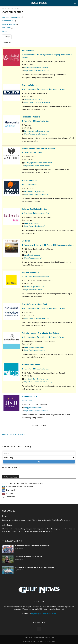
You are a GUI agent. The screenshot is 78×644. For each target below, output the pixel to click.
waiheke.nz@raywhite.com (34, 287)
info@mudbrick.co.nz (32, 255)
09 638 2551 (29, 65)
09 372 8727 (29, 344)
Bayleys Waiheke (29, 85)
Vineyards (39, 245)
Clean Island (10, 490)
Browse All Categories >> (11, 467)
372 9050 (28, 252)
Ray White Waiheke (30, 273)
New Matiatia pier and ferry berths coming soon (35, 567)
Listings (7, 37)
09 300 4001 (29, 220)
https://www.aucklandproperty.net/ (37, 71)
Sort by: (8, 43)
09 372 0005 (29, 96)
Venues (48, 245)
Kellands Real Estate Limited (34, 209)
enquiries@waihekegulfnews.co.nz (43, 614)
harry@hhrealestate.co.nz (34, 408)
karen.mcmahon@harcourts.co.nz (37, 131)
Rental (5, 31)
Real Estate (6, 28)
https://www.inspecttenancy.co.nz (37, 194)
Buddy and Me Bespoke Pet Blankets (20, 487)
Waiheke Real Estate (31, 365)
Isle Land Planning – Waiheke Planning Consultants (24, 483)
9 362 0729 (28, 313)
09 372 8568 (29, 376)
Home (4, 8)
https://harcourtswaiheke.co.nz (36, 134)
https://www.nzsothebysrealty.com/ (38, 318)
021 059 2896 (29, 315)
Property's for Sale (9, 24)
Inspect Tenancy (29, 180)
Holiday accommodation (11, 17)
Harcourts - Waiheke (31, 117)
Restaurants (27, 245)
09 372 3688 (29, 128)
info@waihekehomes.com (34, 347)
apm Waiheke (28, 50)
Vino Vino (9, 493)
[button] (4, 3)
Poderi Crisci (10, 497)
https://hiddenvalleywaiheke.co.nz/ (37, 166)
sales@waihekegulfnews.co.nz (41, 531)
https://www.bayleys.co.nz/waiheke (37, 102)
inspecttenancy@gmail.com (35, 192)
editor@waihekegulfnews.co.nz (58, 520)
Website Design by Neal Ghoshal (44, 637)
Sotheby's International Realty (35, 304)
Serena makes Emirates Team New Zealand (33, 546)
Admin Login (28, 637)
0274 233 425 (29, 189)
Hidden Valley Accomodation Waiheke (38, 149)
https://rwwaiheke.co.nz (33, 290)
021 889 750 (29, 160)
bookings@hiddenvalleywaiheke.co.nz (38, 163)
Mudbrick (26, 241)
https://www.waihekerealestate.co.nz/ (38, 382)
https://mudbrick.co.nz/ (33, 258)
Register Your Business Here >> (14, 434)
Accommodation (29, 55)
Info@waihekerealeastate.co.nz (36, 379)
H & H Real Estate (29, 396)
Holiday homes (8, 21)
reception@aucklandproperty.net (36, 68)
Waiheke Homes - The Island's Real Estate (40, 333)
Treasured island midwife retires (29, 557)
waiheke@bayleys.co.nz (33, 99)
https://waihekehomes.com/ (35, 350)
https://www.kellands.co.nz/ (35, 226)
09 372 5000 (29, 284)
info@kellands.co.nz (32, 223)
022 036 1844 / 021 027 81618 (36, 405)
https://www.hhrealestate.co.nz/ (36, 411)
